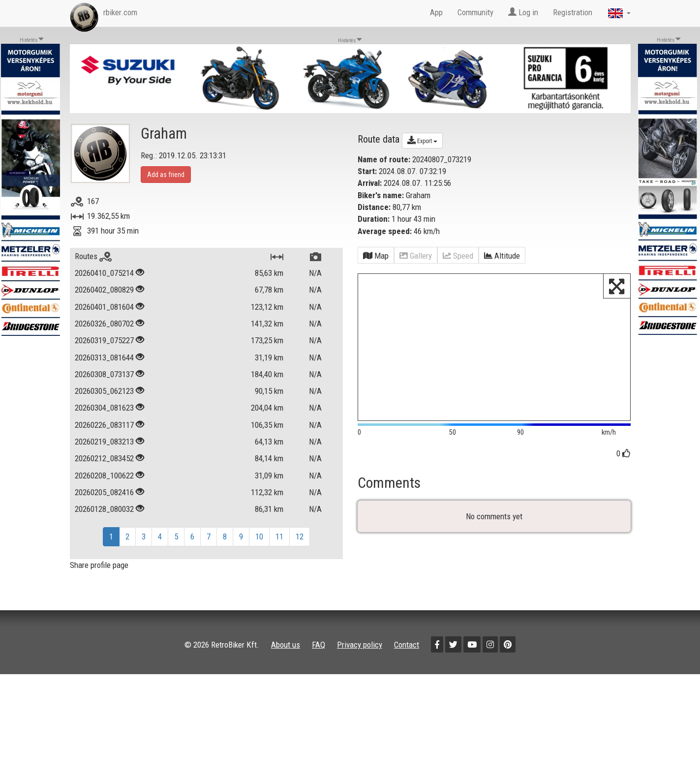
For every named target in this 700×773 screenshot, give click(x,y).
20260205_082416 (104, 492)
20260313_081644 (104, 357)
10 (259, 536)
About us (286, 645)
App (436, 12)
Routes (93, 256)
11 (279, 536)
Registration (573, 12)
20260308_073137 (104, 374)
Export (422, 140)
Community (475, 12)
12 (300, 536)
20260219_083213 (104, 442)
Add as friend (166, 175)
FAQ (319, 645)
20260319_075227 (104, 340)
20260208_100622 (104, 476)
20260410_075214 (104, 273)
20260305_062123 (104, 391)
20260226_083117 (104, 425)
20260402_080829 (104, 290)
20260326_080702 (104, 324)
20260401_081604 (104, 307)
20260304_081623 (104, 408)
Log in (523, 12)
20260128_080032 (104, 509)
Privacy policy (360, 645)
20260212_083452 (104, 458)
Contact (407, 645)
